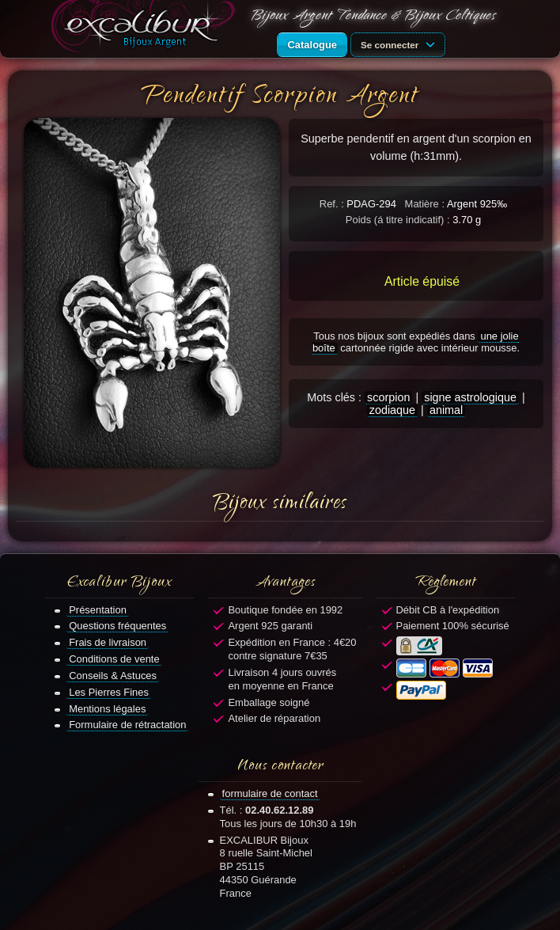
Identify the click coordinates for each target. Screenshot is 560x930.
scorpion (388, 397)
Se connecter (400, 44)
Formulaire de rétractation (127, 725)
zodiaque (392, 410)
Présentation (98, 610)
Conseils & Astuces (113, 676)
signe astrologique (470, 397)
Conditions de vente (114, 659)
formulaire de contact (270, 793)
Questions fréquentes (117, 626)
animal (446, 410)
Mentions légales (107, 709)
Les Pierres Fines (109, 692)
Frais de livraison (108, 642)
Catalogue (312, 45)
